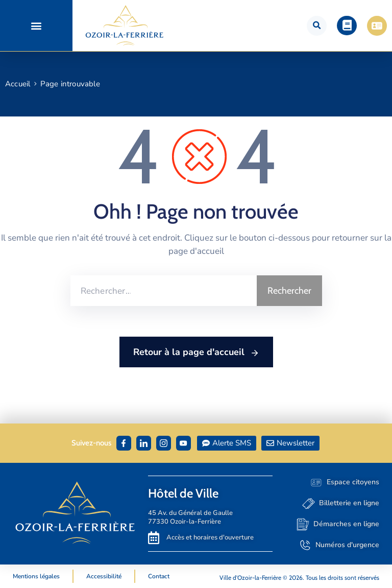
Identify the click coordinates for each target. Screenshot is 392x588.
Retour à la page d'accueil (196, 352)
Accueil (18, 84)
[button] (36, 26)
